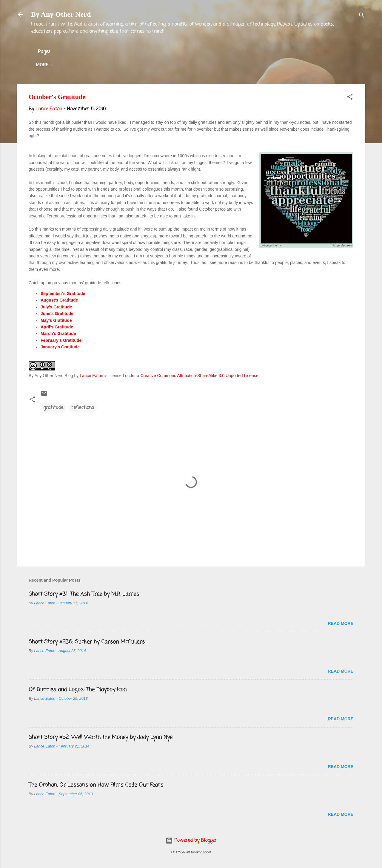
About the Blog (80, 65)
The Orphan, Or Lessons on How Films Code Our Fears (96, 785)
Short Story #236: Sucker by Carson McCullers (87, 642)
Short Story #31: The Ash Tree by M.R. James (84, 594)
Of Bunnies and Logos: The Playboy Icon (78, 690)
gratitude (53, 408)
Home (42, 65)
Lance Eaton (126, 65)
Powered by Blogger (191, 841)
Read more (341, 623)
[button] (350, 98)
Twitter (163, 65)
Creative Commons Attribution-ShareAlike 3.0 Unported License (199, 376)
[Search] (362, 16)
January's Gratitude (60, 347)
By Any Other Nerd (61, 14)
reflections (83, 408)
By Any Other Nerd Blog (51, 376)
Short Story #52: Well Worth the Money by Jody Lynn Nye (101, 737)
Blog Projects (202, 65)
